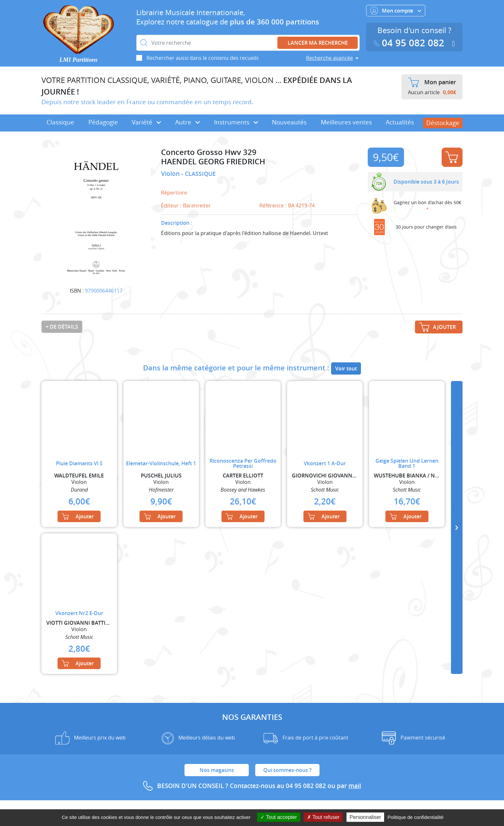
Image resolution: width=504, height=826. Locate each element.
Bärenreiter (197, 205)
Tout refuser (323, 817)
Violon (171, 174)
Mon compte (396, 11)
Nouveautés (289, 122)
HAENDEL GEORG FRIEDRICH (213, 162)
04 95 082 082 (410, 43)
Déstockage (443, 123)
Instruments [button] (236, 122)
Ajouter (452, 157)
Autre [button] (188, 122)
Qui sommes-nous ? (287, 770)
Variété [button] (146, 122)
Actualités (400, 122)
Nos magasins (217, 770)
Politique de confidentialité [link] (416, 817)
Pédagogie (103, 122)
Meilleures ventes (346, 122)
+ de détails (62, 327)
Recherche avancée (329, 58)
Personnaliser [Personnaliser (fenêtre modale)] (365, 817)
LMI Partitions (79, 60)
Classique (60, 122)
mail (355, 786)
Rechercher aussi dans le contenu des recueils (203, 58)
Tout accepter (279, 817)
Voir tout (346, 368)
